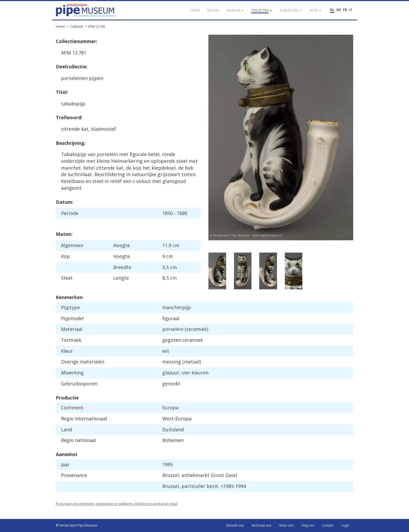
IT (351, 10)
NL (332, 10)
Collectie (77, 26)
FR (345, 10)
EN (339, 10)
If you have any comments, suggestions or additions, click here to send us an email (117, 504)
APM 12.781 (97, 26)
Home (60, 26)
